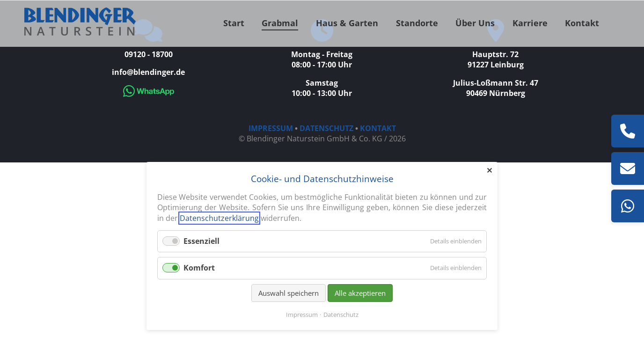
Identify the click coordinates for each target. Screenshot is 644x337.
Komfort (199, 268)
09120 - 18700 (149, 54)
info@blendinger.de (148, 72)
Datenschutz (341, 315)
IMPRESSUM (271, 128)
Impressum (302, 315)
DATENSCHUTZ (326, 128)
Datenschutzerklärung (219, 218)
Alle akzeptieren (360, 293)
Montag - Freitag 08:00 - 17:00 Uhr (322, 59)
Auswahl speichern (289, 293)
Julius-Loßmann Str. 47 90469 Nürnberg (496, 88)
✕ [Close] (489, 170)
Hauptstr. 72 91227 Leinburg (496, 59)
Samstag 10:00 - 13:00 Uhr (322, 88)
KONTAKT (378, 128)
